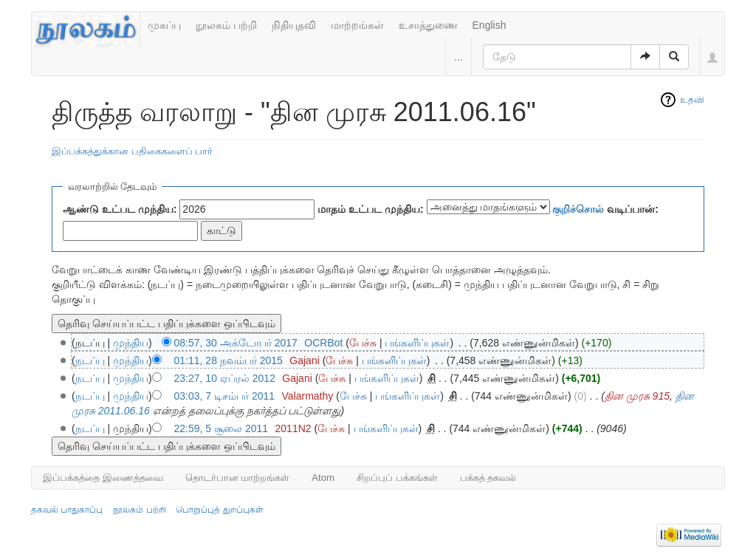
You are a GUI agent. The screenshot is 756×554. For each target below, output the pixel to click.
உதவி (692, 100)
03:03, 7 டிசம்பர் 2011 (225, 396)
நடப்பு (90, 360)
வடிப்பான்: (605, 209)
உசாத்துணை (428, 25)
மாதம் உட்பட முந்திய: (370, 209)
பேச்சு (363, 343)
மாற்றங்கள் (357, 25)
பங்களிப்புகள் (417, 343)
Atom (323, 478)
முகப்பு (164, 25)
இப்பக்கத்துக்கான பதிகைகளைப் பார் (132, 151)
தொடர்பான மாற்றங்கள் (238, 478)
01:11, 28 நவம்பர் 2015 (228, 360)
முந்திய (131, 343)
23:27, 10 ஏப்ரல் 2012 (225, 378)
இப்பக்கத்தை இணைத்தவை (103, 478)
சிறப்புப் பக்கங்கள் (397, 478)
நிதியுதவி (294, 25)
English (489, 25)
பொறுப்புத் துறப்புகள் (219, 510)
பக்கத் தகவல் (488, 478)
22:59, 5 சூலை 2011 (221, 428)
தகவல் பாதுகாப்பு (67, 510)
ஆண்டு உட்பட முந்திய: (120, 209)
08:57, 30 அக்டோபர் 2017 (236, 343)
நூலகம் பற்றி (226, 25)
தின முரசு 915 (637, 396)
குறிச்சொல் (578, 209)
